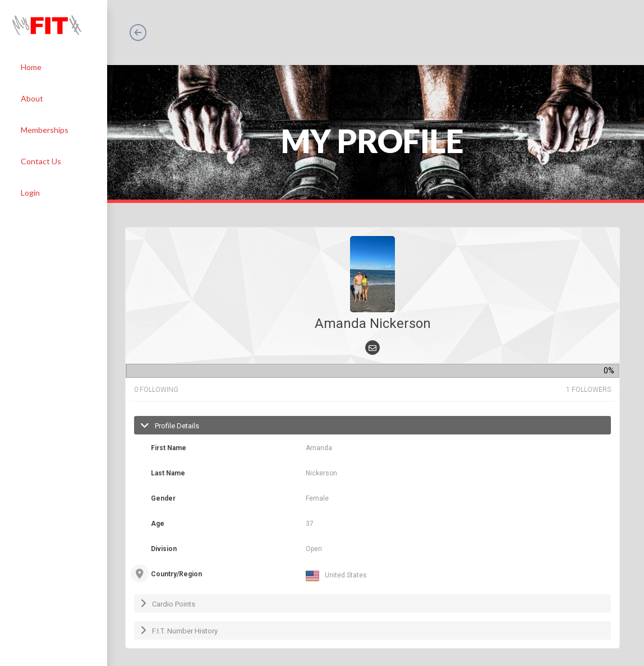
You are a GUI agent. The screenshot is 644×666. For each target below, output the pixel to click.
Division (164, 549)
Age (158, 524)
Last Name (168, 473)
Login (30, 193)
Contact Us (41, 161)
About (32, 98)
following (156, 390)
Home (31, 67)
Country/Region (176, 574)
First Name (169, 448)
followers (588, 390)
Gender (163, 498)
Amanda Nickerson (373, 323)
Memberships (45, 130)
